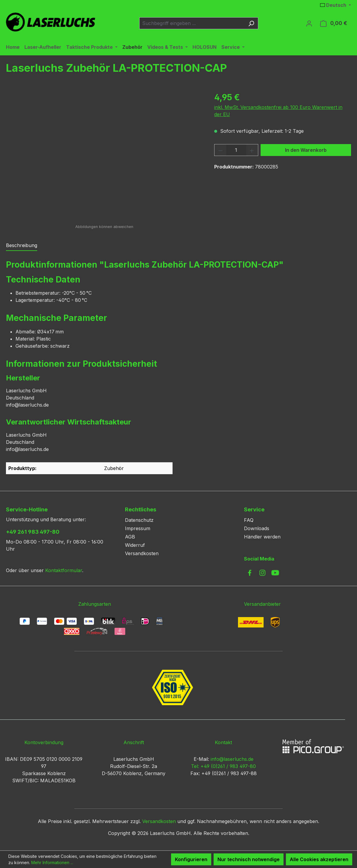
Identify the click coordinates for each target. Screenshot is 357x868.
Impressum (138, 528)
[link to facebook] (250, 573)
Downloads (257, 528)
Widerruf (135, 545)
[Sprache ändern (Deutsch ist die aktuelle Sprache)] (336, 5)
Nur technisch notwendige (249, 859)
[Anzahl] (236, 150)
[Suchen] (251, 23)
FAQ (249, 520)
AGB (130, 537)
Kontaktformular (64, 570)
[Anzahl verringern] (220, 150)
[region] (104, 155)
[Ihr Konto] (309, 23)
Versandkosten (142, 553)
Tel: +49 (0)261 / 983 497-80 (223, 766)
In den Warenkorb (306, 150)
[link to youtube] (275, 573)
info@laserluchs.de (232, 759)
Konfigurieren (191, 859)
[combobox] (192, 23)
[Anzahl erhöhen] (252, 150)
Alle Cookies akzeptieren (319, 859)
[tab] (22, 246)
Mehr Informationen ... (52, 862)
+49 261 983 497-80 (33, 532)
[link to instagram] (262, 573)
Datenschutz (139, 520)
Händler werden (262, 537)
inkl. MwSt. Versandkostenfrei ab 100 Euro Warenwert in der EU (278, 111)
